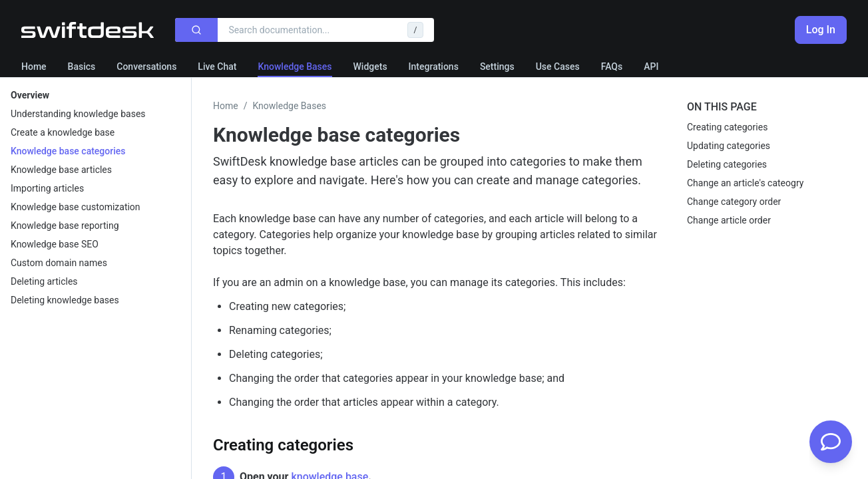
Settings (497, 67)
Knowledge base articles (61, 170)
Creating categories (727, 127)
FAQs (612, 67)
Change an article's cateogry (745, 183)
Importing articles (47, 188)
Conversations (146, 67)
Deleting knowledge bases (65, 300)
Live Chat (217, 67)
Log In (821, 30)
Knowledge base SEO (55, 244)
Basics (82, 67)
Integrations (434, 67)
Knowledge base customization (76, 207)
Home (34, 67)
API (651, 67)
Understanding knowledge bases (78, 114)
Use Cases (558, 67)
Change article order (729, 220)
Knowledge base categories (68, 151)
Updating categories (729, 146)
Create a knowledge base (63, 132)
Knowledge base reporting (65, 226)
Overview (30, 95)
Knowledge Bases (295, 67)
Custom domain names (59, 263)
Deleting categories (727, 164)
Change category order (734, 202)
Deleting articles (44, 281)
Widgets (370, 67)
